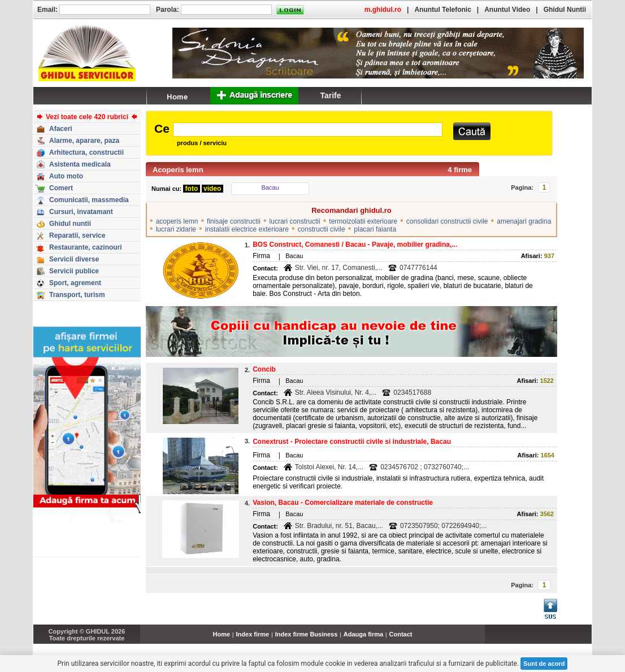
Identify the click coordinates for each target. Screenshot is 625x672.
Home (222, 634)
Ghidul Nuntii (565, 10)
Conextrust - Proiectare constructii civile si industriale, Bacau (352, 442)
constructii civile (322, 229)
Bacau (270, 187)
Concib (264, 369)
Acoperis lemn (178, 170)
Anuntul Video (507, 10)
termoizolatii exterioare (363, 221)
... (589, 640)
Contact (401, 634)
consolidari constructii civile (447, 221)
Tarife (330, 95)
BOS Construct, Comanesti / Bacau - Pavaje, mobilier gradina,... (355, 245)
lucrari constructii (295, 221)
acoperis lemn (177, 221)
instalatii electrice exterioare (247, 229)
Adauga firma (363, 634)
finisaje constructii (234, 221)
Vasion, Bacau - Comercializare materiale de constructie (343, 503)
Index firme (253, 634)
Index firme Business (307, 634)
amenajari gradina (524, 221)
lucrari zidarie (176, 229)
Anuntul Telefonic (442, 10)
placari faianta (375, 229)
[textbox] (308, 130)
